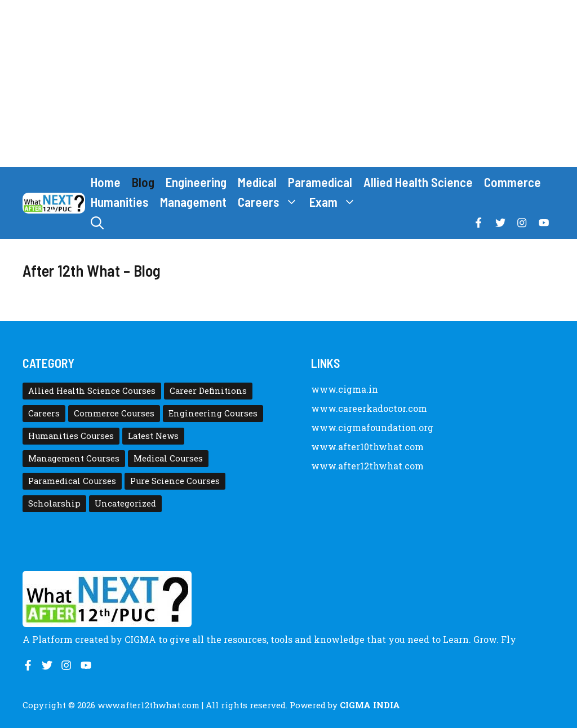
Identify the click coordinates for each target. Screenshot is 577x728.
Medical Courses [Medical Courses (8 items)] (168, 458)
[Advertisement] (288, 83)
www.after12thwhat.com (367, 466)
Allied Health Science (418, 182)
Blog (143, 182)
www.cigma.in (345, 389)
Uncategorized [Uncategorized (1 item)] (125, 503)
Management (193, 202)
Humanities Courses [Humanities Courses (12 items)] (71, 436)
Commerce (512, 182)
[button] (97, 223)
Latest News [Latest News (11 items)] (153, 436)
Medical (257, 182)
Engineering (196, 182)
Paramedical (320, 182)
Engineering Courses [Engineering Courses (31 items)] (213, 413)
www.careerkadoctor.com (369, 408)
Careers (271, 202)
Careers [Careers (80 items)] (44, 413)
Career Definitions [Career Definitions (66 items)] (208, 391)
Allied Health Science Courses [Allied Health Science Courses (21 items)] (92, 391)
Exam (336, 202)
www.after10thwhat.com (367, 447)
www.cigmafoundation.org (372, 427)
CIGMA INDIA (370, 705)
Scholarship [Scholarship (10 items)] (54, 503)
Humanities (120, 202)
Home (106, 182)
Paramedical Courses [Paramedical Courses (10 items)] (72, 481)
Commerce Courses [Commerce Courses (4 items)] (114, 413)
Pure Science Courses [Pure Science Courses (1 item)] (175, 481)
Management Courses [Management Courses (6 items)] (74, 458)
